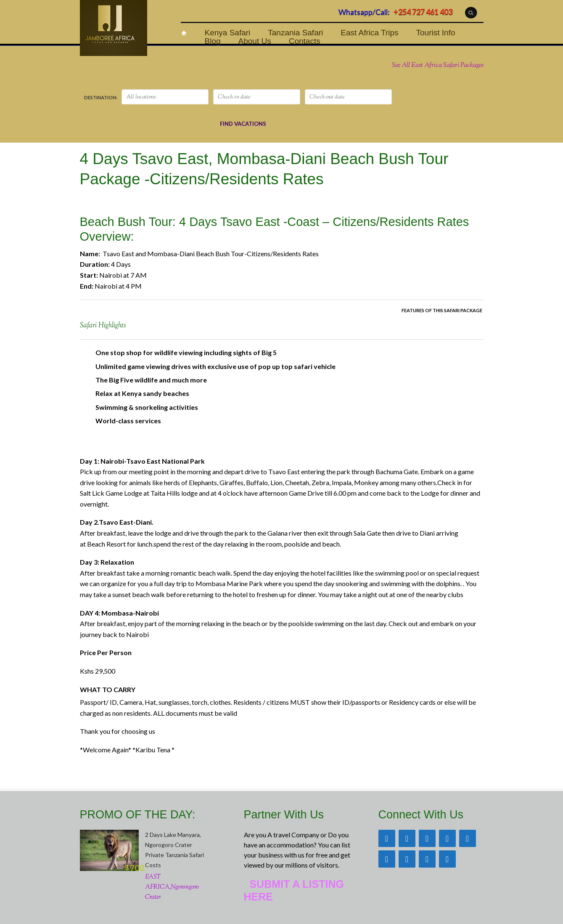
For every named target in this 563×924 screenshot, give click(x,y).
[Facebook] (407, 838)
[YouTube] (407, 859)
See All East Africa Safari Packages (438, 65)
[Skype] (447, 859)
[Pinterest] (447, 838)
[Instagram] (468, 838)
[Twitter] (427, 838)
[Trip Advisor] (387, 838)
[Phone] (427, 859)
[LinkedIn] (387, 859)
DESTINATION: (101, 97)
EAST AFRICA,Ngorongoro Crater (172, 887)
